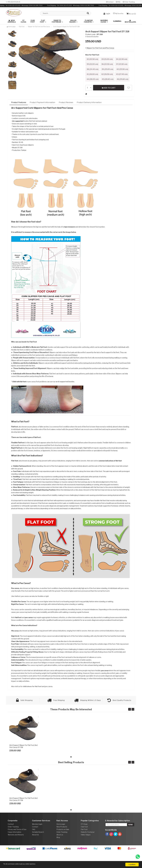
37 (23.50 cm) (109, 70)
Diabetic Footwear (56, 21)
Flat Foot (42, 21)
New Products (62, 843)
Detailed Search (38, 849)
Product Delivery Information (89, 119)
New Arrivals (12, 21)
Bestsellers (130, 21)
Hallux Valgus (73, 21)
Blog (58, 854)
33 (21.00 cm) (109, 59)
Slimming (117, 21)
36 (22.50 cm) (93, 70)
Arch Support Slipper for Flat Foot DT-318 (67, 27)
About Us (35, 851)
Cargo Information (15, 849)
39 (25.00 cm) (109, 75)
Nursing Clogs (104, 21)
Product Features (19, 119)
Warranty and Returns (16, 851)
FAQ (118, 2)
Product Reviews (66, 119)
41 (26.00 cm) (109, 80)
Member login (37, 841)
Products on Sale (63, 846)
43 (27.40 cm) (109, 85)
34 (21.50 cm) (93, 65)
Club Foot (33, 21)
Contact (110, 2)
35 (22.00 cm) (109, 65)
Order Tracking (129, 2)
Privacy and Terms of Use (17, 846)
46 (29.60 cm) (93, 96)
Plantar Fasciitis (88, 21)
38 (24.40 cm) (93, 75)
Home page (11, 27)
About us (60, 851)
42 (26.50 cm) (93, 85)
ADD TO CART (109, 104)
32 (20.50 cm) (93, 59)
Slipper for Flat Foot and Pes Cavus (100, 48)
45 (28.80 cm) (110, 90)
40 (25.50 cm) (93, 80)
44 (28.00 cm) (93, 90)
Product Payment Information (42, 119)
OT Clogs (23, 21)
